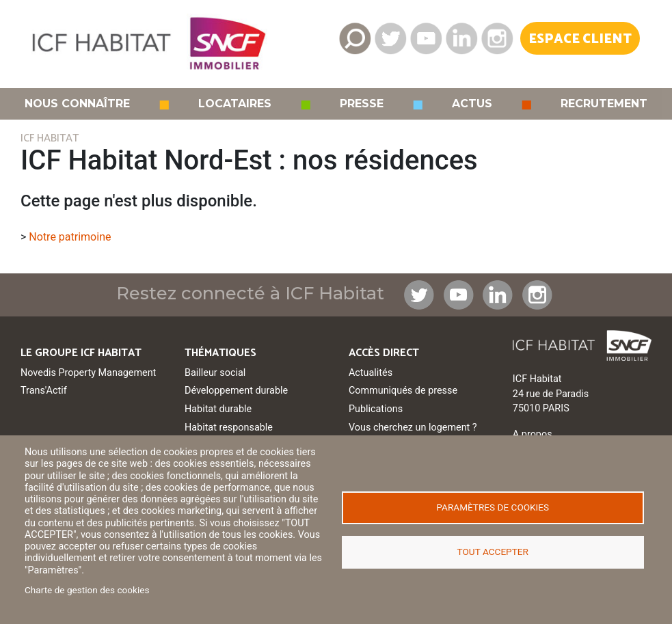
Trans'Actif (44, 391)
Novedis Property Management (88, 373)
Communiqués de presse (403, 391)
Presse (362, 104)
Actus (472, 104)
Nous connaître (77, 104)
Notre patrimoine (70, 237)
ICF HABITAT (50, 138)
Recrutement (604, 104)
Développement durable (236, 391)
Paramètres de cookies (493, 507)
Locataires (235, 104)
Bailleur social (215, 373)
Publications (376, 409)
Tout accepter (493, 552)
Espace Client (580, 39)
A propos (533, 434)
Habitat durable (218, 409)
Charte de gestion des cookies (87, 590)
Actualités (371, 373)
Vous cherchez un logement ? (413, 428)
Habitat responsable (229, 428)
